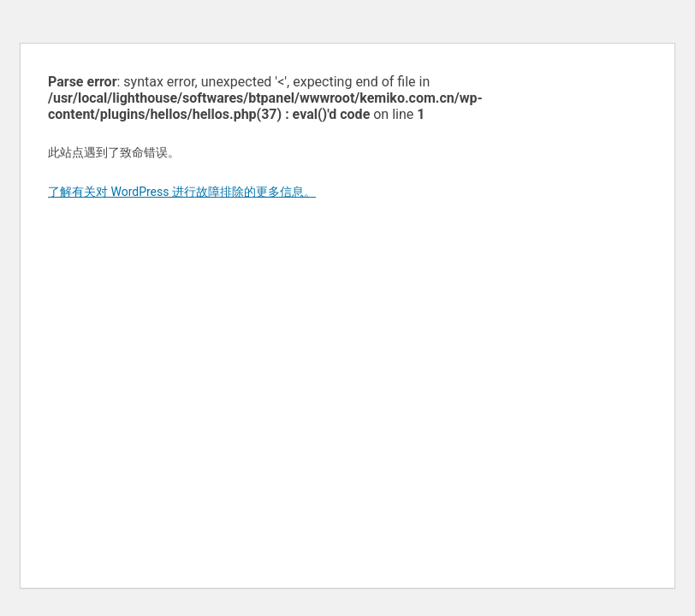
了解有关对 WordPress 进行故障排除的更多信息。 (182, 192)
